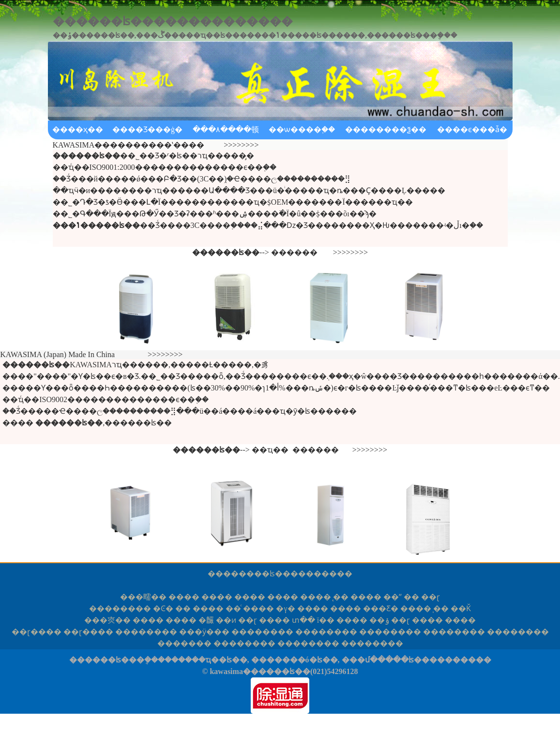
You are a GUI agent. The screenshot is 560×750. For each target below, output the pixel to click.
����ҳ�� (78, 129)
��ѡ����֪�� (302, 129)
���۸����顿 (226, 129)
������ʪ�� (257, 574)
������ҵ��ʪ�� (206, 660)
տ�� (303, 620)
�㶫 (107, 620)
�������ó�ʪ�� (295, 660)
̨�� (341, 597)
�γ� (285, 608)
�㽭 (143, 597)
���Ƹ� (381, 608)
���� (184, 597)
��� (184, 643)
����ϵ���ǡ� (472, 129)
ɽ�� (37, 632)
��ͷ (226, 620)
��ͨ (233, 608)
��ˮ (393, 597)
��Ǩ (461, 608)
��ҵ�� (270, 450)
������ (294, 252)
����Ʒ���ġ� (147, 129)
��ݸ (379, 620)
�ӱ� (204, 632)
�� (411, 597)
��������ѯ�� (386, 129)
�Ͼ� (163, 608)
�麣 (206, 620)
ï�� (326, 620)
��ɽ (431, 597)
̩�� (441, 608)
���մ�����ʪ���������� (416, 660)
